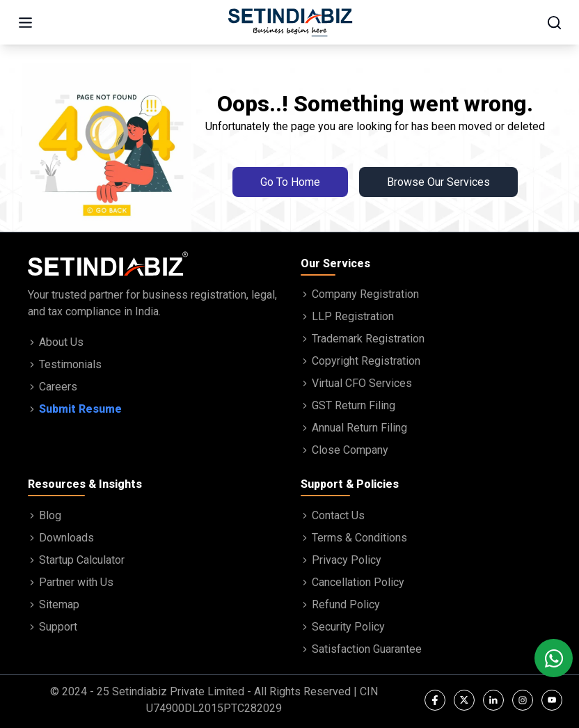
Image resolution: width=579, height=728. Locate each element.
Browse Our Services (438, 182)
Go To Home (290, 182)
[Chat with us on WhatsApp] (554, 658)
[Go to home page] (290, 22)
